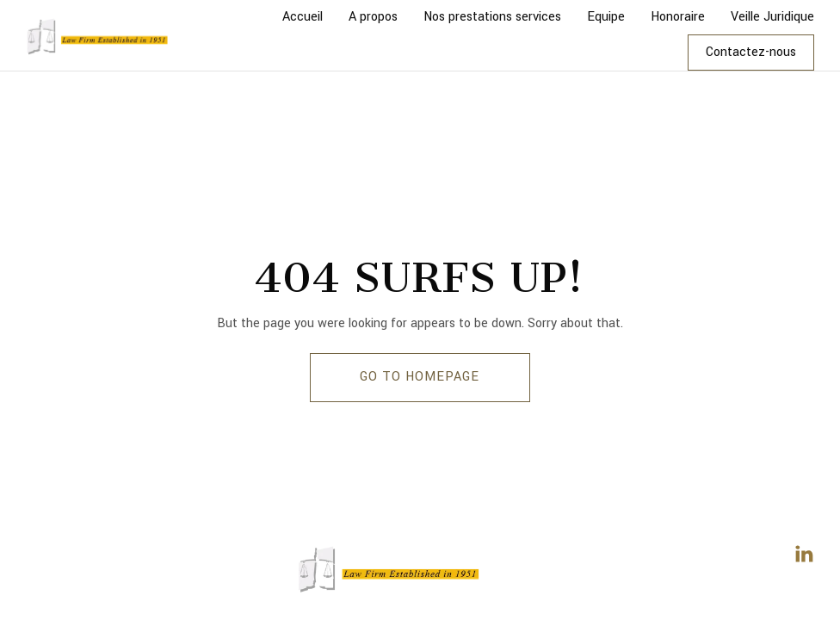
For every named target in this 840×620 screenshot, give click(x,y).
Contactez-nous (751, 52)
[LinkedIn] (804, 554)
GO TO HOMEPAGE (420, 377)
